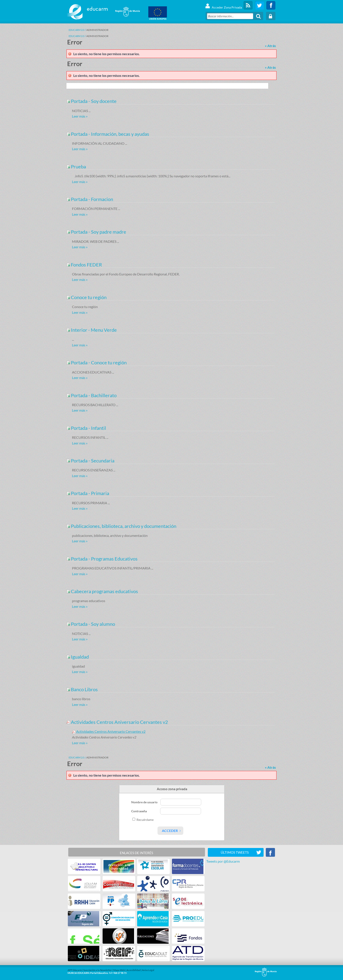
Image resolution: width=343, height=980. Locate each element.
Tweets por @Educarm (223, 861)
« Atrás (270, 46)
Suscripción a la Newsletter (98, 970)
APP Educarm (75, 970)
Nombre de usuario (145, 802)
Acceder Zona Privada (223, 5)
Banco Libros (82, 689)
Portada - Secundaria (90, 461)
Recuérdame (145, 820)
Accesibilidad (133, 970)
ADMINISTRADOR (97, 30)
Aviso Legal (148, 970)
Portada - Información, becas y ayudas (108, 134)
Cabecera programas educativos (102, 591)
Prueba (76, 167)
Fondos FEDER (84, 265)
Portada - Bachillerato (92, 395)
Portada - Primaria (88, 493)
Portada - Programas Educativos (102, 559)
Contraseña (139, 811)
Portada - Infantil (86, 428)
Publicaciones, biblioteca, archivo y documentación (121, 526)
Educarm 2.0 (76, 30)
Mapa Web (119, 970)
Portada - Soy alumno (91, 624)
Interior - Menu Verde (92, 330)
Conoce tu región (87, 297)
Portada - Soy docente (92, 101)
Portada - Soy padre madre (96, 232)
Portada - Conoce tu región (97, 362)
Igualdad (78, 657)
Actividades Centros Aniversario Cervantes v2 (117, 722)
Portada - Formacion (90, 199)
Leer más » (80, 116)
